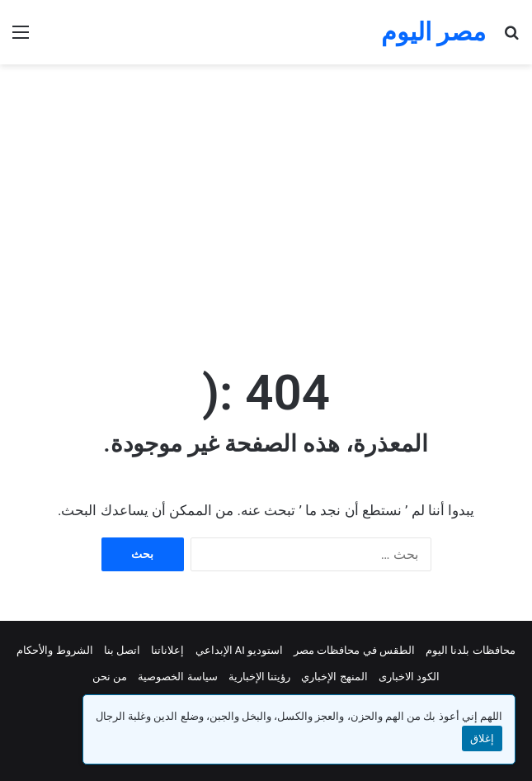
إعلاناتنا (167, 650)
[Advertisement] (260, 196)
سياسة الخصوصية (177, 677)
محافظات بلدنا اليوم (470, 650)
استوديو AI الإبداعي (240, 650)
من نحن (110, 677)
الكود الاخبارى (409, 677)
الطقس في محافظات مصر (354, 650)
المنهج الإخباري (334, 677)
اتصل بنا (122, 650)
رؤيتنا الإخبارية (259, 677)
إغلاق (482, 738)
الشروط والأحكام (54, 650)
